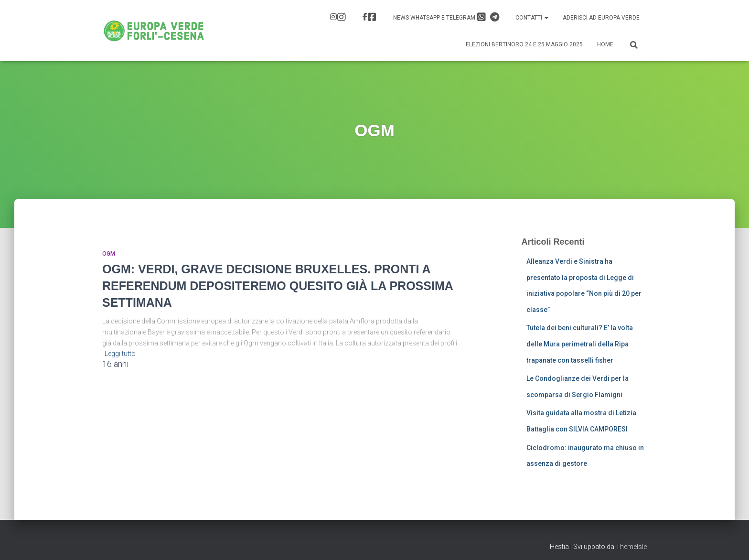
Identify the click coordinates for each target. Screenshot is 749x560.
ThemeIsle (631, 547)
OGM (109, 254)
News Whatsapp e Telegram (446, 17)
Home (605, 44)
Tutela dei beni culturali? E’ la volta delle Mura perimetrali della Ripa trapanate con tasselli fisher (580, 344)
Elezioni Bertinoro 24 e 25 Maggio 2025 (524, 44)
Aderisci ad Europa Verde (601, 18)
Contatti (532, 18)
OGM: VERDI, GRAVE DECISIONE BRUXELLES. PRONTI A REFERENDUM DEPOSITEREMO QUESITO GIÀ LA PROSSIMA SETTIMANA (278, 286)
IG (342, 17)
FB (372, 17)
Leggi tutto (120, 354)
